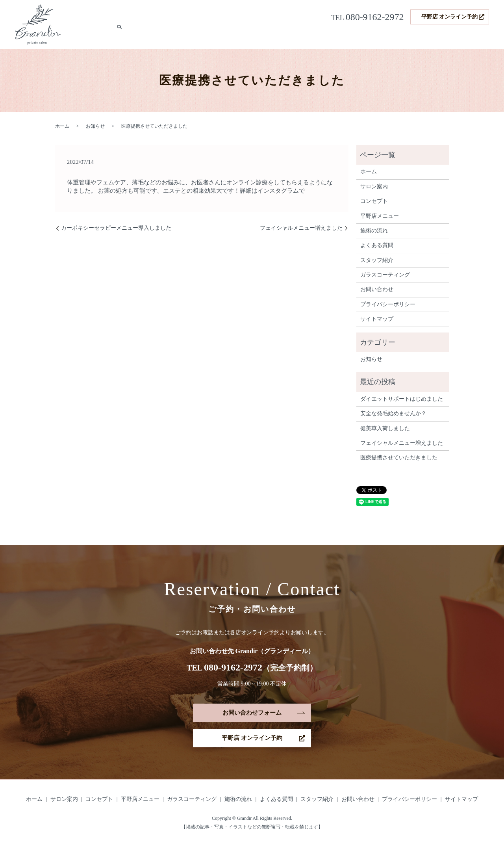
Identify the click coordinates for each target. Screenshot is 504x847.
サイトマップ (377, 319)
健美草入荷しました (385, 428)
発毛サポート (345, 36)
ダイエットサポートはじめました (402, 399)
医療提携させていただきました (399, 458)
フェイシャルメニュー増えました (301, 228)
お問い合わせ (377, 289)
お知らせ (95, 126)
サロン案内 (177, 36)
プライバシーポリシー (388, 304)
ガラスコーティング (298, 36)
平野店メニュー (248, 36)
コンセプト (210, 36)
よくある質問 (417, 36)
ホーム (149, 36)
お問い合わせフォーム (252, 713)
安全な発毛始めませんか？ (393, 413)
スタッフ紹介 (455, 36)
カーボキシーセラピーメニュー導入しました (116, 228)
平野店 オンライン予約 (450, 17)
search (483, 37)
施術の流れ (381, 36)
